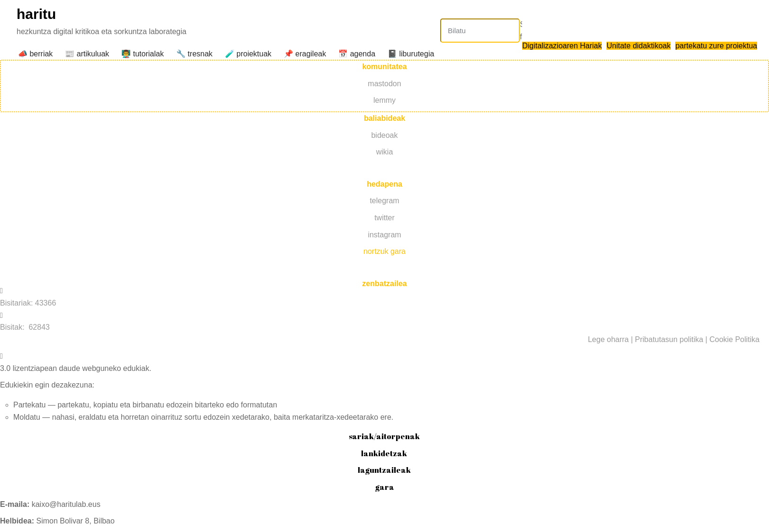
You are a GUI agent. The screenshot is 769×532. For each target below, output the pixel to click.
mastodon (384, 84)
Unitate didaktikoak (638, 46)
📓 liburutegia (411, 54)
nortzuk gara (384, 251)
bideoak (384, 135)
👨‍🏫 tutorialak (142, 54)
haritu (36, 14)
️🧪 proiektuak (248, 54)
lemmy (384, 100)
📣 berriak (35, 54)
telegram (384, 201)
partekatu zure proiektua (716, 46)
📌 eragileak (305, 54)
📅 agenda (357, 54)
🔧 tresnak (195, 54)
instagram (384, 235)
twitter (384, 218)
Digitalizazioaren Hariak (562, 46)
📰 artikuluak (87, 54)
